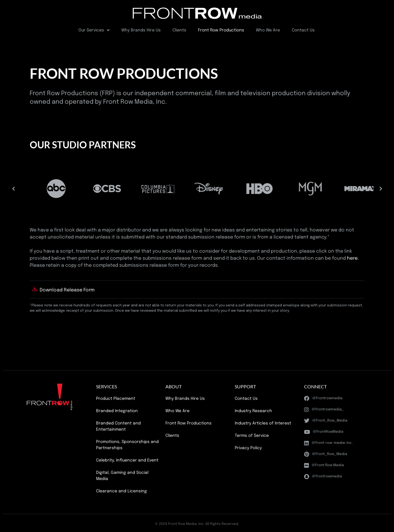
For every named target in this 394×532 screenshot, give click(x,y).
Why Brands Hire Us (141, 30)
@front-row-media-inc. (328, 443)
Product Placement (116, 399)
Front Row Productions (221, 30)
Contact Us (303, 30)
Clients (179, 30)
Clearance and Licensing (121, 491)
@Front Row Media (324, 465)
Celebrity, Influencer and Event (127, 460)
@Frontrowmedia (323, 398)
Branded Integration (117, 411)
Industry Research (253, 411)
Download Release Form (67, 290)
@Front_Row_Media (326, 421)
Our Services (94, 30)
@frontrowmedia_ (324, 410)
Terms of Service (252, 436)
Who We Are (268, 30)
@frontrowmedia (323, 476)
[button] (14, 189)
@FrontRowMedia (324, 432)
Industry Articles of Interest (263, 423)
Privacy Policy (248, 448)
